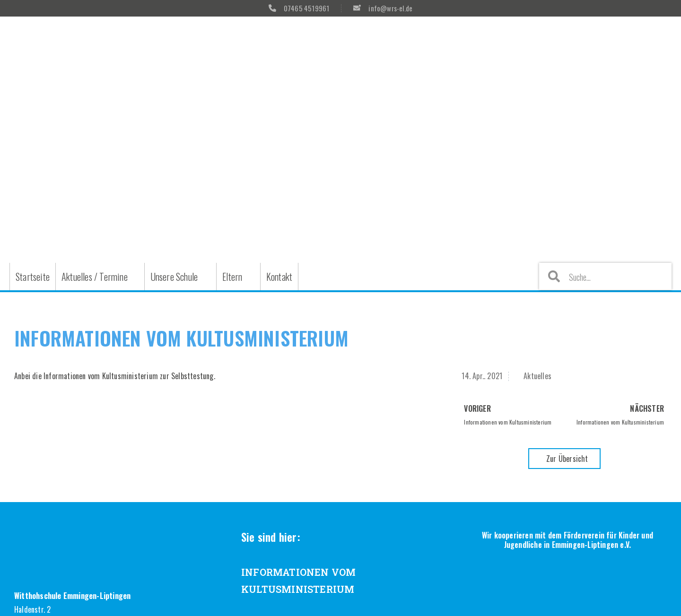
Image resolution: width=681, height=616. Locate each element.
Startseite (33, 277)
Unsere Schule (174, 277)
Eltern (232, 277)
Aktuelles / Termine (95, 277)
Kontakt (279, 277)
